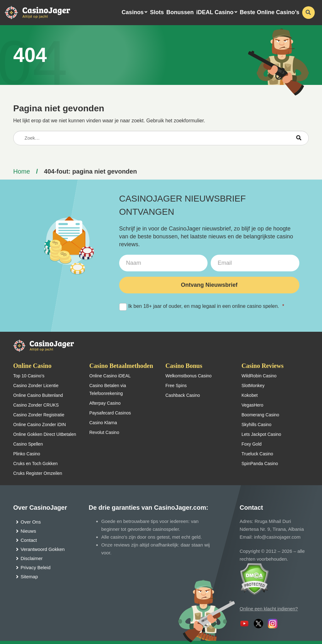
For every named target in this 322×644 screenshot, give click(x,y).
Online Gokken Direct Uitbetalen (45, 434)
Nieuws (28, 531)
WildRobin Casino (259, 376)
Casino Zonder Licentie (36, 386)
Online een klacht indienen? (269, 609)
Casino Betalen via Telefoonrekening (108, 389)
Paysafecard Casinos (110, 413)
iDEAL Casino (215, 12)
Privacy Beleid (36, 567)
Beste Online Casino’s (270, 12)
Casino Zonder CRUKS (36, 405)
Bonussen (180, 12)
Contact (29, 540)
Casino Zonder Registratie (39, 415)
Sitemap (29, 577)
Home (22, 171)
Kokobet (250, 395)
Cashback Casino (183, 395)
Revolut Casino (104, 432)
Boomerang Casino (260, 415)
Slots (157, 12)
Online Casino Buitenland (38, 395)
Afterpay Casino (105, 403)
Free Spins (176, 386)
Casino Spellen (28, 444)
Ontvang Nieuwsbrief (209, 285)
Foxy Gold (252, 444)
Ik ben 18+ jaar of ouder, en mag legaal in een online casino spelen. (202, 306)
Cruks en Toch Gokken (35, 464)
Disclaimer (32, 558)
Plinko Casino (27, 454)
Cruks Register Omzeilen (38, 473)
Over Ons (31, 522)
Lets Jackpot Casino (261, 434)
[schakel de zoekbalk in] (308, 13)
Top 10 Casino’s (29, 376)
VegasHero (252, 405)
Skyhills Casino (256, 425)
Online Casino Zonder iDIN (39, 425)
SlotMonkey (253, 386)
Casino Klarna (103, 423)
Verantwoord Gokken (43, 549)
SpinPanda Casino (260, 464)
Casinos (133, 12)
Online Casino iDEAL (110, 376)
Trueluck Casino (257, 454)
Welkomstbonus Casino (189, 376)
